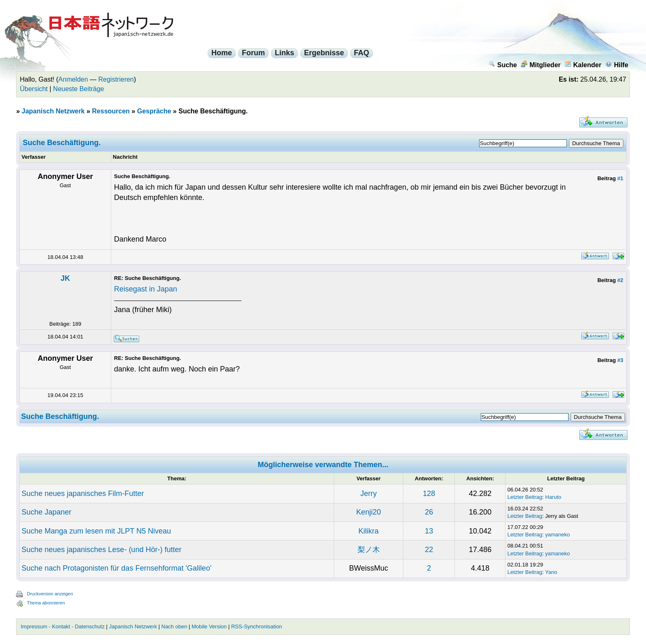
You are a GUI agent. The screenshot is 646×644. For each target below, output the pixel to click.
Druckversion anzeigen (50, 594)
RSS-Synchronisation (257, 626)
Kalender (583, 65)
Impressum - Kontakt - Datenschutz (63, 626)
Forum (253, 53)
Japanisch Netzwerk (53, 111)
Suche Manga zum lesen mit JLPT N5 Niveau (96, 531)
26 (429, 512)
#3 (620, 360)
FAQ (362, 53)
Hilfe (617, 65)
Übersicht (34, 89)
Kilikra (369, 531)
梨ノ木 (369, 550)
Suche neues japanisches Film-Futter (83, 494)
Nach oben (174, 626)
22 (429, 550)
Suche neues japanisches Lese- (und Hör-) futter (101, 550)
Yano (551, 572)
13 (429, 531)
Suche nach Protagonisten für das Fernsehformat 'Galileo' (116, 568)
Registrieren (116, 79)
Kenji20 (369, 512)
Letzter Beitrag (525, 497)
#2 (620, 280)
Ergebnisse (324, 53)
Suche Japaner (46, 512)
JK (65, 278)
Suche (503, 65)
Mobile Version (209, 626)
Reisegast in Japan (146, 289)
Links (284, 53)
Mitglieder (541, 65)
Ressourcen (111, 111)
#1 (620, 178)
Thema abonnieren (46, 603)
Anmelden (73, 79)
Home (222, 53)
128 (429, 494)
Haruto (553, 497)
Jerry (369, 494)
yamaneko (557, 535)
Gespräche (154, 111)
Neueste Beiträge (79, 89)
